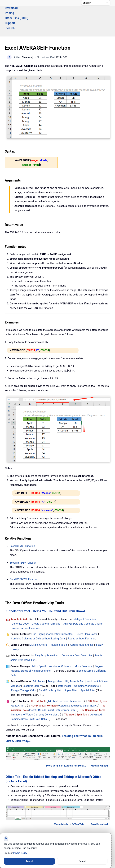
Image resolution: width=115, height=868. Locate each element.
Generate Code (20, 606)
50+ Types (97, 684)
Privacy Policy (20, 853)
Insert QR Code (38, 693)
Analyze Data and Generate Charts (83, 606)
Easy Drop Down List (47, 638)
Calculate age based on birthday (78, 688)
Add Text (53, 684)
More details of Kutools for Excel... (66, 748)
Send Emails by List (50, 673)
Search (102, 12)
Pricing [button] (44, 12)
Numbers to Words (22, 697)
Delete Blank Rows (86, 617)
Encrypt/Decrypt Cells (23, 673)
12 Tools (38, 684)
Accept (29, 861)
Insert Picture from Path (61, 693)
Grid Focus (39, 664)
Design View (55, 664)
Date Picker (65, 668)
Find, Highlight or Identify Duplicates (52, 617)
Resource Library (32, 668)
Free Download (99, 748)
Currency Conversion (46, 697)
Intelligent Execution (84, 602)
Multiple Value (59, 627)
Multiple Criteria (38, 627)
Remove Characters (70, 684)
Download (28, 12)
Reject (82, 861)
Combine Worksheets (87, 668)
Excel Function (22, 529)
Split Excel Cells (38, 702)
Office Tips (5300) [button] (65, 12)
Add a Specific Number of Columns (51, 649)
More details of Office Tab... (70, 807)
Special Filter (88, 673)
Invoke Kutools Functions (26, 611)
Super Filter (71, 673)
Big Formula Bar (75, 664)
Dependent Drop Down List (77, 638)
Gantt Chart (18, 688)
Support (87, 12)
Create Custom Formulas (46, 606)
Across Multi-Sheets (82, 627)
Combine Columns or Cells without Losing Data (38, 621)
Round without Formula (81, 621)
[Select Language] (96, 3)
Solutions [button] (11, 12)
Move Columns (83, 649)
